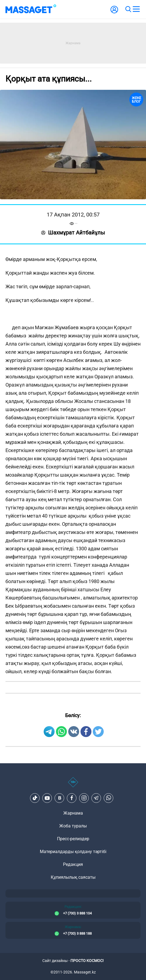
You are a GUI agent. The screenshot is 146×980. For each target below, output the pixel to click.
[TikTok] (35, 798)
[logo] (31, 9)
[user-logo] (114, 12)
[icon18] (73, 785)
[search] (128, 9)
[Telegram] (96, 798)
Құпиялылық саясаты (73, 877)
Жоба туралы (73, 826)
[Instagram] (84, 798)
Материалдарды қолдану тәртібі (73, 852)
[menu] (136, 9)
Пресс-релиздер (73, 839)
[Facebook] (72, 798)
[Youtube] (47, 798)
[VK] (59, 798)
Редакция (73, 864)
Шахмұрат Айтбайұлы (73, 233)
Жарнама (73, 813)
